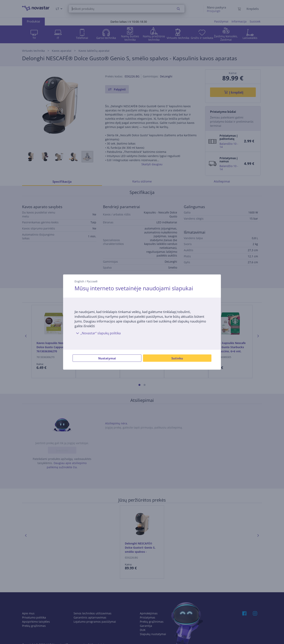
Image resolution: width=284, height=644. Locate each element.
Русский (92, 281)
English (79, 281)
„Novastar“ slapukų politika (98, 333)
